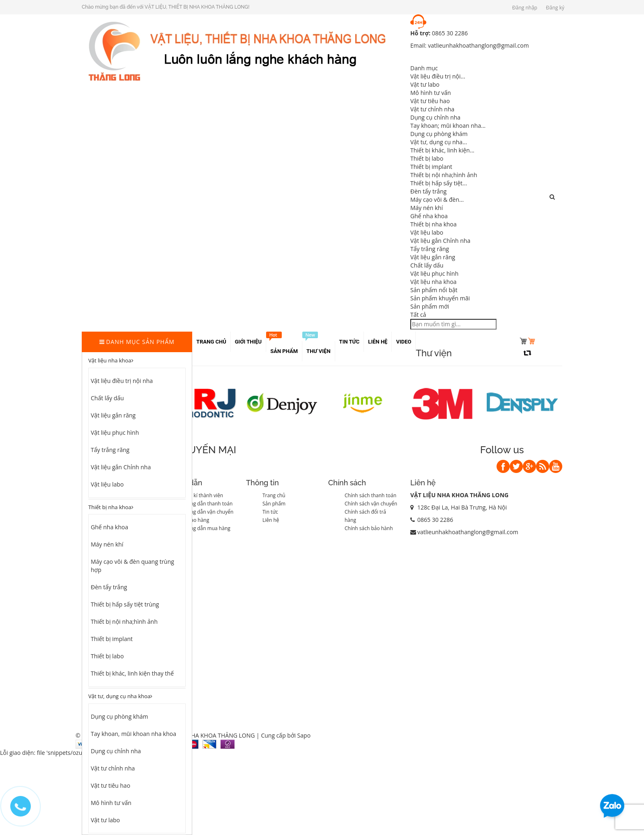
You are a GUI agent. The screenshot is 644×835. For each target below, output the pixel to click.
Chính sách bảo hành (369, 528)
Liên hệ (271, 520)
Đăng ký (555, 8)
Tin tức (270, 512)
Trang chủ (274, 495)
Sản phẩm (274, 504)
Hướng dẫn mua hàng (205, 528)
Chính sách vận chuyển (371, 504)
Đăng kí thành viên (202, 495)
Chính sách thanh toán (370, 495)
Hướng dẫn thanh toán (206, 504)
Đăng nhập (525, 8)
